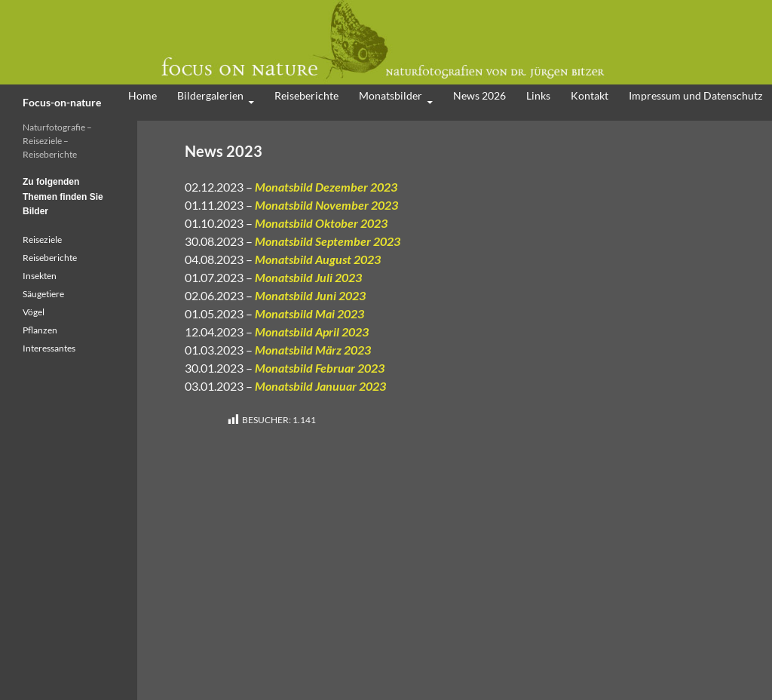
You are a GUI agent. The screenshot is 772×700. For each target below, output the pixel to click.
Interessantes (49, 348)
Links (538, 95)
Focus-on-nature (62, 102)
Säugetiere (43, 294)
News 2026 (479, 95)
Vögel (34, 312)
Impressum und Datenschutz (695, 95)
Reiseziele (42, 239)
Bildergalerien (210, 95)
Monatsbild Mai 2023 (309, 313)
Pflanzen (40, 330)
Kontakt (590, 95)
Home (142, 95)
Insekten (40, 276)
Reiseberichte (306, 95)
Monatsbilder (391, 95)
